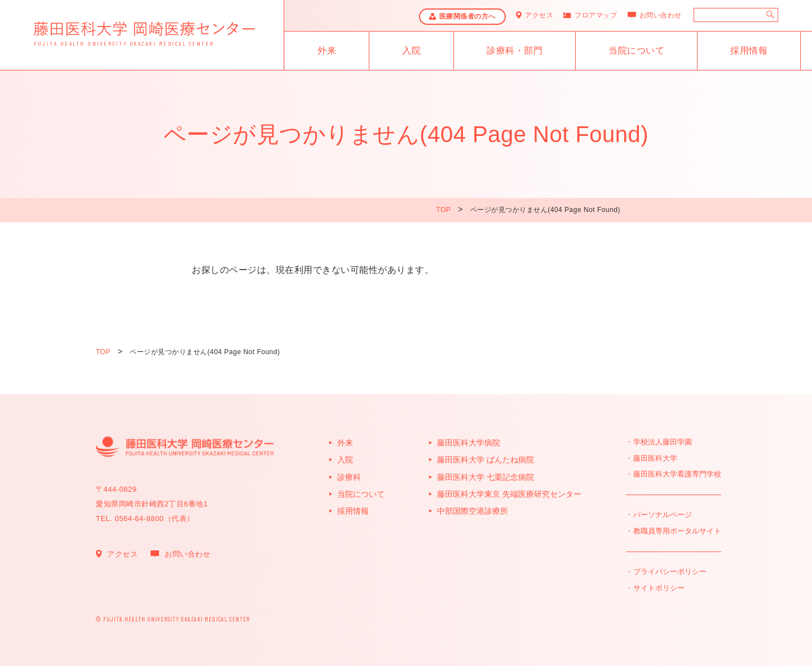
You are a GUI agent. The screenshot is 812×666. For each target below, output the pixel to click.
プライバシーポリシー (670, 572)
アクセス (539, 15)
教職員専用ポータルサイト (677, 531)
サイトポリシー (659, 588)
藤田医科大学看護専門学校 (677, 474)
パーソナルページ (663, 515)
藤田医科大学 (655, 458)
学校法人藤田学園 (663, 442)
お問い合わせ (661, 15)
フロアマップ (596, 15)
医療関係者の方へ (467, 16)
